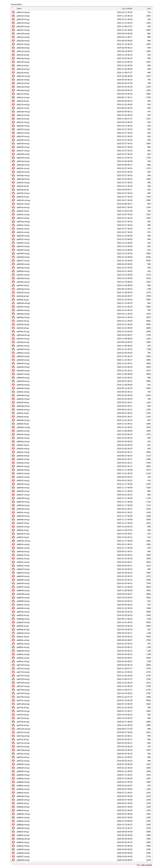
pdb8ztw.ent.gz (23, 839)
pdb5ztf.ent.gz (23, 523)
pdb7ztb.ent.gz (23, 697)
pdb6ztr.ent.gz (23, 637)
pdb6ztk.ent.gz (23, 629)
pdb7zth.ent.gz (23, 711)
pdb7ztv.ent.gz (23, 747)
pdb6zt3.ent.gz (23, 573)
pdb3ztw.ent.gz (23, 335)
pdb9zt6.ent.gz (23, 853)
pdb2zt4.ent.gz (23, 140)
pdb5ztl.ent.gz (23, 537)
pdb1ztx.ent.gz (23, 115)
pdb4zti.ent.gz (23, 413)
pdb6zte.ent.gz (23, 612)
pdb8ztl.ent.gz (23, 810)
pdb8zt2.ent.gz (23, 764)
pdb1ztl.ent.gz (23, 73)
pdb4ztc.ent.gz (23, 392)
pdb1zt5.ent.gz (23, 26)
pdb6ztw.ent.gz (23, 651)
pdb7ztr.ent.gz (23, 739)
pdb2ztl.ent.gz (23, 197)
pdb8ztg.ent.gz (23, 796)
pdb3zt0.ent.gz (23, 236)
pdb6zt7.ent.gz (23, 587)
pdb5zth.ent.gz (23, 527)
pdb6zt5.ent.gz (23, 580)
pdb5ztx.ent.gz (23, 555)
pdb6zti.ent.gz (23, 626)
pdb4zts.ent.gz (23, 449)
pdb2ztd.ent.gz (23, 172)
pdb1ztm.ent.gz (23, 76)
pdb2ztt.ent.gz (23, 211)
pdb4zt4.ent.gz (23, 363)
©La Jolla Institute (144, 865)
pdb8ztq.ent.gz (23, 828)
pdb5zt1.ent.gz (23, 473)
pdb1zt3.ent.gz (23, 19)
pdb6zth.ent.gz (23, 622)
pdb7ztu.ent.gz (23, 743)
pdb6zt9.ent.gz (23, 594)
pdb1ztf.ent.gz (23, 55)
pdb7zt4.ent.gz (23, 676)
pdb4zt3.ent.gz (23, 360)
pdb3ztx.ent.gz (23, 339)
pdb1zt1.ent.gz (23, 12)
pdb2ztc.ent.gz (23, 168)
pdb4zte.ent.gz (23, 399)
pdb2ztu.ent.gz (23, 214)
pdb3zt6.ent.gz (23, 257)
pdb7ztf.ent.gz (23, 707)
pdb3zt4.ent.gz (23, 250)
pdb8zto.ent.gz (23, 821)
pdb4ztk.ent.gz (23, 420)
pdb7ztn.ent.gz (23, 732)
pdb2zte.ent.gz (23, 175)
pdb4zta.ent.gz (23, 385)
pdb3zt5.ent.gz (23, 253)
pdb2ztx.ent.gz (23, 225)
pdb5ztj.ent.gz (23, 530)
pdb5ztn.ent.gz (23, 544)
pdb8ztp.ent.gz (23, 825)
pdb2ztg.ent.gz (23, 179)
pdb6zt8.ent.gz (23, 590)
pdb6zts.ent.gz (23, 640)
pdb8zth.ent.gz (23, 800)
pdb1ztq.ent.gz (23, 90)
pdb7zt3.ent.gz (23, 672)
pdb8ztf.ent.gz (23, 793)
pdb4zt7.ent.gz (23, 374)
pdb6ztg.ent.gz (23, 619)
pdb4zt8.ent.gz (23, 378)
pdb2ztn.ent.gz (23, 204)
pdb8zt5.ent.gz (23, 775)
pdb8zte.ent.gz (23, 789)
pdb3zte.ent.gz (23, 282)
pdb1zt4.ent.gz (23, 23)
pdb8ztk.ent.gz (23, 807)
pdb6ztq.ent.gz (23, 633)
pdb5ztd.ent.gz (23, 516)
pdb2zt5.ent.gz (23, 143)
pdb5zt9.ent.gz (23, 502)
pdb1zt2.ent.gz (23, 16)
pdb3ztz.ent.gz (23, 346)
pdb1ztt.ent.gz (23, 101)
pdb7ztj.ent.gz (23, 718)
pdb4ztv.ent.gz (23, 456)
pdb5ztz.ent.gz (23, 562)
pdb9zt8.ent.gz (23, 860)
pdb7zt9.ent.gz (23, 693)
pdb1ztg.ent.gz (23, 58)
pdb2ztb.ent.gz (23, 165)
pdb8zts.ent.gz (23, 835)
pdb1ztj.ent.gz (23, 65)
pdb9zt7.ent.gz (23, 856)
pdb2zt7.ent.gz (23, 151)
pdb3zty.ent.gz (23, 342)
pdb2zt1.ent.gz (23, 129)
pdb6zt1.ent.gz (23, 566)
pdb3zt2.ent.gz (23, 243)
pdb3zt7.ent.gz (23, 261)
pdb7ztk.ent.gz (23, 722)
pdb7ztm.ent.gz (23, 729)
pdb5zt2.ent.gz (23, 477)
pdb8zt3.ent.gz (23, 768)
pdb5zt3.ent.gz (23, 480)
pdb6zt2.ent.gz (23, 569)
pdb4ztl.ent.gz (23, 424)
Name (19, 9)
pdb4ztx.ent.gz (23, 459)
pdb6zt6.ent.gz (23, 583)
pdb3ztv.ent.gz (23, 331)
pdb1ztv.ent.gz (23, 108)
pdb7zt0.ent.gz (23, 665)
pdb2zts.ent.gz (23, 207)
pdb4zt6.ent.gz (23, 371)
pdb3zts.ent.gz (23, 324)
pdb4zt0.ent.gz (23, 349)
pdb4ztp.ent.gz (23, 438)
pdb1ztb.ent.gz (23, 41)
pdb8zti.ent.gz (23, 803)
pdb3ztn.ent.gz (23, 307)
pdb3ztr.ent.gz (23, 321)
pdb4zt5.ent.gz (23, 367)
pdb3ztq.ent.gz (23, 317)
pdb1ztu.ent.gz (23, 104)
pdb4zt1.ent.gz (23, 353)
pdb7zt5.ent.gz (23, 679)
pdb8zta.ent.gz (23, 778)
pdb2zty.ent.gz (23, 229)
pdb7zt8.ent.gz (23, 690)
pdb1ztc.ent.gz (23, 44)
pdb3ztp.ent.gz (23, 314)
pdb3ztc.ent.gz (23, 275)
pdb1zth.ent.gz (23, 62)
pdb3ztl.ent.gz (23, 300)
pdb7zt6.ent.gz (23, 683)
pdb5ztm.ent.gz (23, 541)
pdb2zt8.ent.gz (23, 154)
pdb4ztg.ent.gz (23, 406)
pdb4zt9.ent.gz (23, 381)
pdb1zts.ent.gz (23, 97)
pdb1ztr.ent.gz (23, 94)
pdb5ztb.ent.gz (23, 509)
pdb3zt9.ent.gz (23, 264)
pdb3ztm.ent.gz (23, 303)
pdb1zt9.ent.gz (23, 34)
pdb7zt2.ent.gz (23, 668)
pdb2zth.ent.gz (23, 183)
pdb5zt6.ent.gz (23, 491)
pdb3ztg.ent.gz (23, 289)
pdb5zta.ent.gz (23, 505)
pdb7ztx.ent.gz (23, 754)
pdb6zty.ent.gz (23, 658)
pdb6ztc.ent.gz (23, 605)
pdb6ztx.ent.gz (23, 654)
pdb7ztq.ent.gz (23, 736)
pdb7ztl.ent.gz (23, 725)
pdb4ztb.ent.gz (23, 388)
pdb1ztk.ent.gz (23, 69)
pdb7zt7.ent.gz (23, 686)
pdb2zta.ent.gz (23, 161)
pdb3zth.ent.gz (23, 292)
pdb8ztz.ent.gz (23, 846)
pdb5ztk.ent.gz (23, 534)
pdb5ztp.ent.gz (23, 551)
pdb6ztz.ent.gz (23, 661)
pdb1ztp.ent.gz (23, 87)
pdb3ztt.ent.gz (23, 328)
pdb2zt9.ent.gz (23, 158)
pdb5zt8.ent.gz (23, 498)
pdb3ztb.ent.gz (23, 271)
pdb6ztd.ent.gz (23, 608)
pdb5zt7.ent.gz (23, 495)
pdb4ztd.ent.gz (23, 395)
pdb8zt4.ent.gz (23, 771)
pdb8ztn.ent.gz (23, 817)
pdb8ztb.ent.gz (23, 782)
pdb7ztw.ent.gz (23, 750)
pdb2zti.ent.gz (23, 186)
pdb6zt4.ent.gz (23, 576)
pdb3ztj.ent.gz (23, 296)
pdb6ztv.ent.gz (23, 647)
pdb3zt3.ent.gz (23, 246)
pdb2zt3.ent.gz (23, 136)
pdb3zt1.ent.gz (23, 239)
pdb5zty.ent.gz (23, 559)
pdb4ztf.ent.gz (23, 402)
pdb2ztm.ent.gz (23, 200)
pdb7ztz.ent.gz (23, 761)
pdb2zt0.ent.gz (23, 126)
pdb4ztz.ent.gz (23, 466)
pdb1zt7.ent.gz (23, 30)
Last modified (127, 9)
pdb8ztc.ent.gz (23, 786)
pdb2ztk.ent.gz (23, 193)
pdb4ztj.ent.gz (23, 417)
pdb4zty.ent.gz (23, 463)
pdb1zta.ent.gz (23, 37)
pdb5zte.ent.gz (23, 519)
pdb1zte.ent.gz (23, 51)
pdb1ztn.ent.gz (23, 80)
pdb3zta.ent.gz (23, 268)
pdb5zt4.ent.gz (23, 484)
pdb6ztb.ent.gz (23, 601)
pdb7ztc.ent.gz (23, 700)
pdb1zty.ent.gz (23, 119)
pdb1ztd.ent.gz (23, 48)
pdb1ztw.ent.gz (23, 112)
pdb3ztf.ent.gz (23, 285)
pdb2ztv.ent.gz (23, 218)
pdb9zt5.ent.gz (23, 849)
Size (149, 9)
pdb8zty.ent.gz (23, 842)
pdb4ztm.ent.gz (23, 427)
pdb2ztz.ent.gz (23, 232)
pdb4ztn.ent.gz (23, 431)
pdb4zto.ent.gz (23, 434)
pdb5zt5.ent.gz (23, 488)
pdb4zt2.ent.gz (23, 356)
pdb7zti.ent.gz (23, 715)
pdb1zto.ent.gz (23, 83)
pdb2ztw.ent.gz (23, 222)
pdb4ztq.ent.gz (23, 441)
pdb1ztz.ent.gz (23, 122)
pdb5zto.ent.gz (23, 548)
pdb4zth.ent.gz (23, 410)
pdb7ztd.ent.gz (23, 704)
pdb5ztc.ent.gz (23, 512)
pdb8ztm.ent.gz (23, 814)
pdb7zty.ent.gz (23, 757)
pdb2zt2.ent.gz (23, 133)
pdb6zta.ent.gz (23, 598)
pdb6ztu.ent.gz (23, 644)
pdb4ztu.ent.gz (23, 452)
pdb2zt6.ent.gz (23, 147)
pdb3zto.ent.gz (23, 310)
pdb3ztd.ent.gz (23, 278)
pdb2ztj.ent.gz (23, 190)
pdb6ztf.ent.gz (23, 615)
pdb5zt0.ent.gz (23, 470)
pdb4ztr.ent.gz (23, 445)
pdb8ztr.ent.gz (23, 832)
